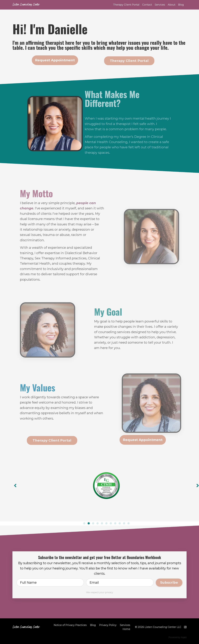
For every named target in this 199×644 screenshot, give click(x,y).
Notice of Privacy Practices (70, 625)
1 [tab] (84, 522)
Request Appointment (55, 60)
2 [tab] (89, 522)
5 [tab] (102, 522)
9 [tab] (120, 522)
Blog (181, 5)
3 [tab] (93, 522)
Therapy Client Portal (126, 5)
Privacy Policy (108, 625)
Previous (15, 485)
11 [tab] (129, 522)
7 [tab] (111, 522)
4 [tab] (98, 522)
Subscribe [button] (169, 582)
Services (160, 5)
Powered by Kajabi (178, 637)
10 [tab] (124, 522)
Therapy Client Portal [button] (129, 61)
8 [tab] (115, 522)
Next (198, 485)
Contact (147, 5)
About (172, 5)
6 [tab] (106, 522)
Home (126, 629)
